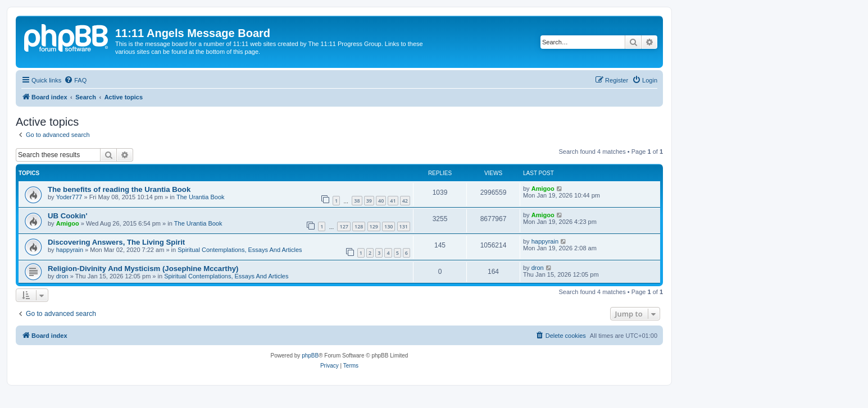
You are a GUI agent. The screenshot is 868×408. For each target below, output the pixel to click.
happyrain (70, 250)
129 (374, 226)
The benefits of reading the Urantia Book (119, 189)
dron (62, 276)
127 (344, 226)
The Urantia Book (201, 197)
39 (369, 201)
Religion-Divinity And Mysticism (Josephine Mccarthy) (143, 269)
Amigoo (543, 189)
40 (381, 201)
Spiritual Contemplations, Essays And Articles (240, 250)
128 (359, 226)
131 (404, 226)
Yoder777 (69, 197)
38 (357, 201)
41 (393, 201)
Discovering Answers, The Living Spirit (116, 242)
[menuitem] (75, 80)
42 (405, 201)
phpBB (310, 356)
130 (388, 226)
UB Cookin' (68, 216)
